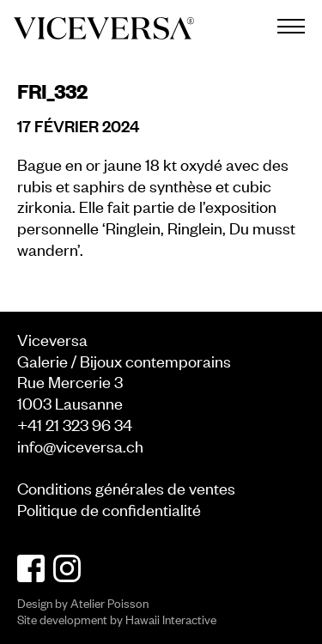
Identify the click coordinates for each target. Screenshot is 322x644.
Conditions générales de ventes (126, 487)
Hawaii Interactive (171, 619)
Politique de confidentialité (109, 509)
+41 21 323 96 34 (75, 424)
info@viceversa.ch (80, 445)
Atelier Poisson (109, 602)
